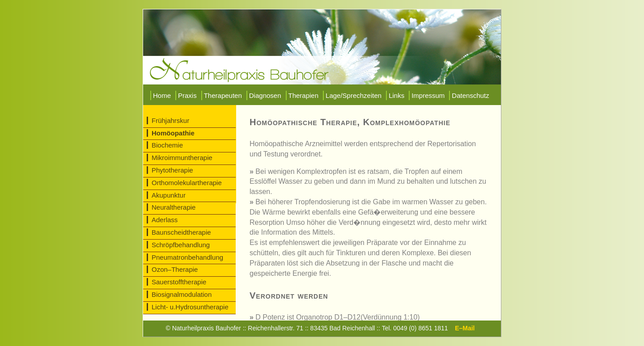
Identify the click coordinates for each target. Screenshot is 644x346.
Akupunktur (169, 195)
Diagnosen (265, 95)
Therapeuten (223, 95)
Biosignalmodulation (182, 294)
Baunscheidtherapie (181, 232)
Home (162, 95)
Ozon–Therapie (175, 269)
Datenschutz (470, 95)
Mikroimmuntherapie (182, 158)
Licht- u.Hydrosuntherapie (190, 307)
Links (396, 95)
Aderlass (165, 220)
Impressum (428, 95)
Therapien (304, 95)
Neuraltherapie (174, 207)
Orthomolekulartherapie (187, 183)
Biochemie (167, 145)
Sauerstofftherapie (179, 282)
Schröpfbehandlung (181, 245)
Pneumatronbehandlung (187, 257)
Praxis (187, 95)
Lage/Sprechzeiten (354, 95)
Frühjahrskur (170, 120)
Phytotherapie (172, 170)
